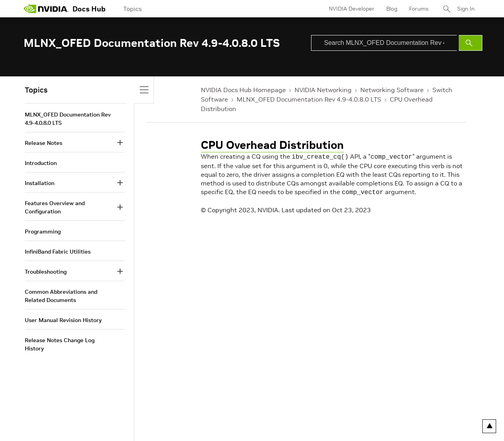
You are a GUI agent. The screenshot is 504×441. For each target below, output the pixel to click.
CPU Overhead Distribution (272, 145)
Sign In (466, 9)
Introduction (41, 163)
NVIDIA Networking (323, 90)
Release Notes (44, 143)
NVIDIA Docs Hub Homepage (243, 90)
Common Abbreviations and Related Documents (61, 296)
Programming (43, 232)
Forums (419, 9)
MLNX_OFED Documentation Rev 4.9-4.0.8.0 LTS (309, 99)
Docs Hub (89, 9)
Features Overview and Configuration (55, 207)
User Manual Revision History (63, 320)
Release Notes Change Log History (60, 344)
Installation (40, 183)
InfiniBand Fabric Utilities (58, 252)
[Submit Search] (471, 43)
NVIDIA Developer (352, 9)
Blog (392, 9)
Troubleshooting (46, 272)
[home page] (46, 9)
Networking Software (392, 90)
